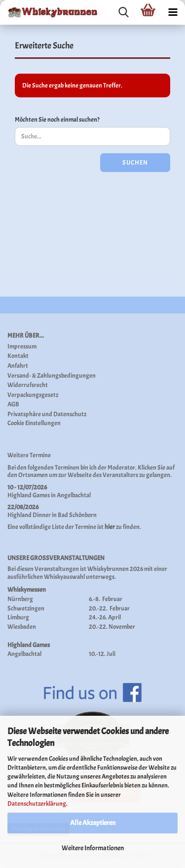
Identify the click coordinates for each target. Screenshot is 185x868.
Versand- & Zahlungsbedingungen (52, 376)
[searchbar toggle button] (123, 12)
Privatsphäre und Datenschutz (47, 414)
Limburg (18, 617)
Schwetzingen (26, 608)
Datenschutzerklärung (37, 804)
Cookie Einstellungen (34, 423)
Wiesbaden (22, 627)
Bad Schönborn (77, 515)
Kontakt (18, 356)
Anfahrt (18, 366)
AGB (13, 405)
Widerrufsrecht (28, 385)
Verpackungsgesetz (33, 395)
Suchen (135, 163)
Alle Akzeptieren (93, 823)
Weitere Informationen (93, 848)
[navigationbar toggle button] (173, 12)
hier (110, 527)
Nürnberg (20, 599)
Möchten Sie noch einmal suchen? (57, 120)
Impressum (22, 347)
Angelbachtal (74, 495)
